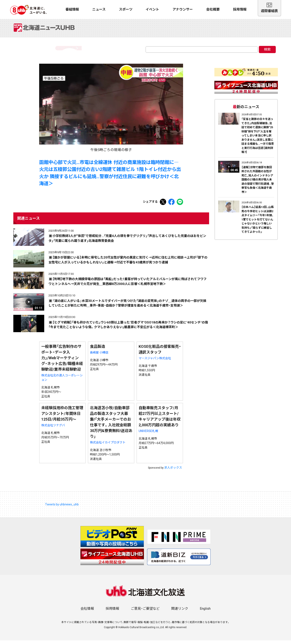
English (205, 612)
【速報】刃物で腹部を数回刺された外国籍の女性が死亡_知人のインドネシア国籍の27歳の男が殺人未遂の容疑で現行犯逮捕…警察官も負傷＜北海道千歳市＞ (258, 183)
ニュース (99, 9)
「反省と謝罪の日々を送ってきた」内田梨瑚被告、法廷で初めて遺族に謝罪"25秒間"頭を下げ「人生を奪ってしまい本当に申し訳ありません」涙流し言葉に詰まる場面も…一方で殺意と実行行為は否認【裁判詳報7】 (258, 139)
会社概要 (213, 9)
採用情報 (240, 9)
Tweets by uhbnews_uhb (62, 508)
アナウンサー (183, 9)
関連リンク (180, 612)
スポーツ (126, 9)
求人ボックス (173, 471)
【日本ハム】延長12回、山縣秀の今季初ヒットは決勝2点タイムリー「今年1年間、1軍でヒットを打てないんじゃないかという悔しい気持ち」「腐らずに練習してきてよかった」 (258, 223)
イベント (152, 9)
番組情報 (72, 9)
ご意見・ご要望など (145, 612)
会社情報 (87, 612)
